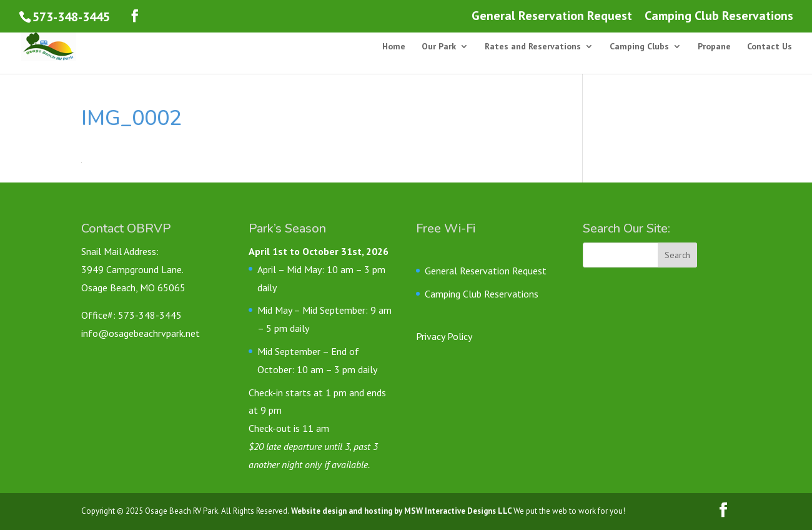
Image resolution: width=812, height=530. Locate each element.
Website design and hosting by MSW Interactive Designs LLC (401, 511)
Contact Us (770, 47)
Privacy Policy (444, 336)
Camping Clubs (639, 47)
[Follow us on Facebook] (135, 16)
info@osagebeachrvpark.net (141, 333)
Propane (714, 47)
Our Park (439, 47)
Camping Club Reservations (719, 17)
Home (394, 47)
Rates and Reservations (533, 47)
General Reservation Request (552, 17)
